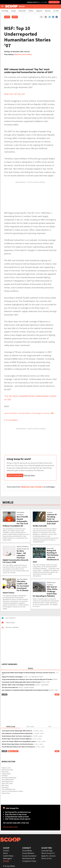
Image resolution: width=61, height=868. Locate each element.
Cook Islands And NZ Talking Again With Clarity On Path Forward (21, 682)
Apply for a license (48, 856)
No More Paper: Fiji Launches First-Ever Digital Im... (17, 739)
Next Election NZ (29, 858)
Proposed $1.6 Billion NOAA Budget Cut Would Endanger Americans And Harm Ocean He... (29, 673)
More (57, 695)
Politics (31, 11)
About (5, 853)
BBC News (5, 785)
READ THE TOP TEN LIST (15, 94)
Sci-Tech (56, 11)
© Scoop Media (9, 866)
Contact (6, 851)
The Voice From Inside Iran (10, 688)
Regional (39, 11)
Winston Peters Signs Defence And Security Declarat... (18, 744)
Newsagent (7, 858)
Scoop (7, 17)
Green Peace (6, 793)
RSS (4, 695)
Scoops (13, 11)
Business (48, 11)
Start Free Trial (54, 2)
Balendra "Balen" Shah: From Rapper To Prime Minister (18, 685)
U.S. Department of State (36, 677)
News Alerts (13, 751)
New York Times (7, 783)
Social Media (27, 851)
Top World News (25, 413)
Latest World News (11, 413)
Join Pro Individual (15, 475)
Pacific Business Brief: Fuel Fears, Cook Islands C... (17, 736)
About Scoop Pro (48, 853)
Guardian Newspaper (9, 778)
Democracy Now (7, 770)
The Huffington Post (8, 789)
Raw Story (5, 772)
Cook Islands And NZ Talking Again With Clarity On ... (18, 731)
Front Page (5, 11)
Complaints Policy (29, 861)
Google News (6, 774)
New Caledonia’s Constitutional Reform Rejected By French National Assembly (25, 690)
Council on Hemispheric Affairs (12, 791)
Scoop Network (28, 853)
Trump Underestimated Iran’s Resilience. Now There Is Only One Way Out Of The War (27, 679)
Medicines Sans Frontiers (23, 54)
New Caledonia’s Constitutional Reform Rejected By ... (18, 733)
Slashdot (5, 776)
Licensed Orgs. (47, 851)
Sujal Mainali (45, 685)
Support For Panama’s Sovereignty (12, 677)
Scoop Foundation (29, 856)
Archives (46, 413)
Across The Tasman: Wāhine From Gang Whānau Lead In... (19, 742)
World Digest (37, 413)
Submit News (8, 856)
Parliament (22, 11)
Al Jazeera (5, 787)
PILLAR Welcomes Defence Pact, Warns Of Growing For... (19, 747)
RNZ (48, 682)
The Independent (8, 780)
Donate (6, 861)
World (15, 17)
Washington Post (7, 781)
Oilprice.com (6, 768)
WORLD (8, 502)
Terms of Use (46, 858)
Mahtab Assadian (29, 688)
